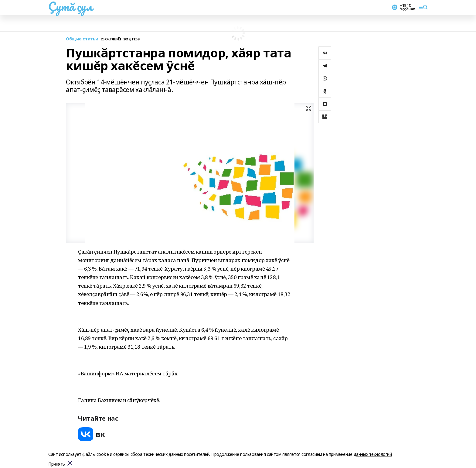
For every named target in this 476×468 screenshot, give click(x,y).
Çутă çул (70, 6)
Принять (57, 464)
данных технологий (373, 454)
